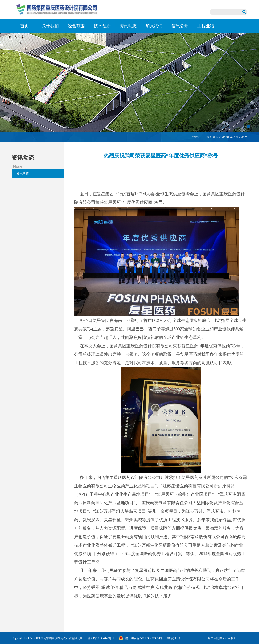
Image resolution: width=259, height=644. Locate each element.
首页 (24, 26)
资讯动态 (227, 137)
